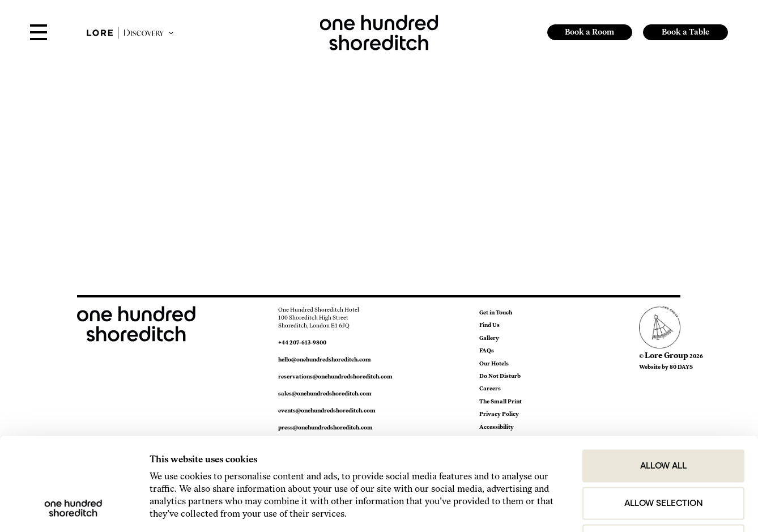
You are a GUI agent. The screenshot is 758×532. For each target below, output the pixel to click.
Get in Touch (496, 312)
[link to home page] (379, 31)
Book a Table (685, 32)
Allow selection (664, 419)
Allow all (663, 381)
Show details (640, 509)
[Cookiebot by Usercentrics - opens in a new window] (73, 509)
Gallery (489, 338)
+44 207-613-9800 (302, 342)
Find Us (489, 325)
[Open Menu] (39, 33)
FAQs (487, 350)
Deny (664, 456)
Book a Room (589, 32)
